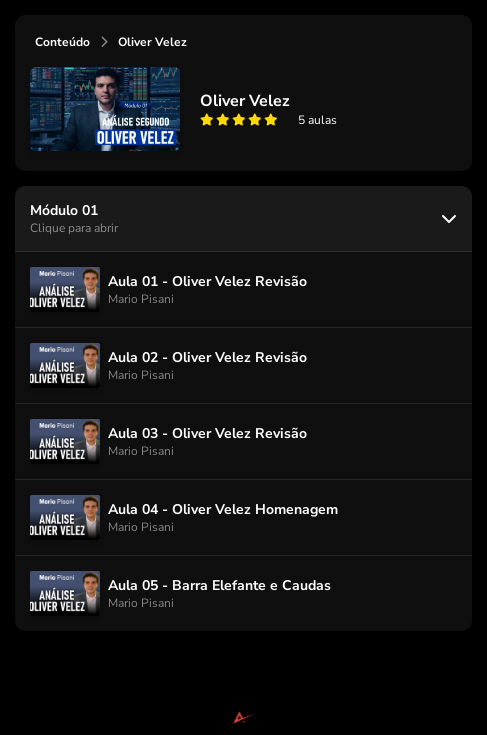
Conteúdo (62, 42)
